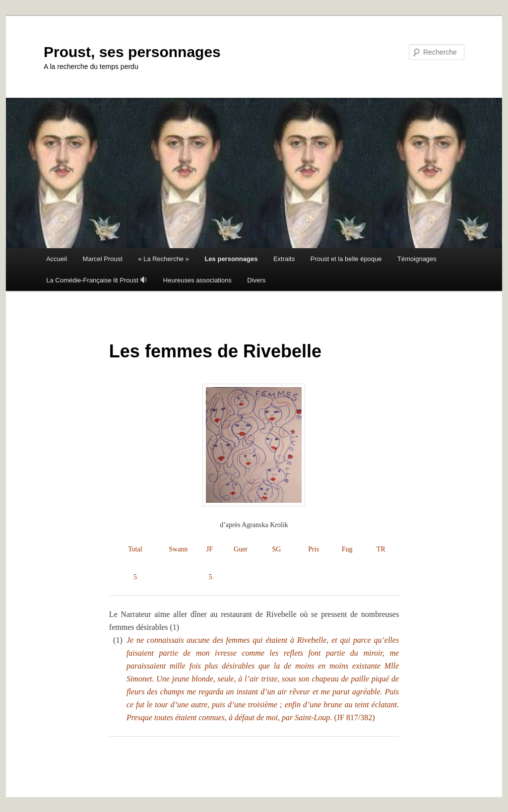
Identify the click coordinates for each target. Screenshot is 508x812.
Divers (256, 280)
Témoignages (417, 259)
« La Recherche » (163, 259)
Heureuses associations (197, 280)
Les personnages (231, 259)
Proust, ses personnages (132, 52)
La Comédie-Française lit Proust (96, 280)
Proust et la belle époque (346, 259)
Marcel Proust (103, 259)
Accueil (57, 259)
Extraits (284, 259)
